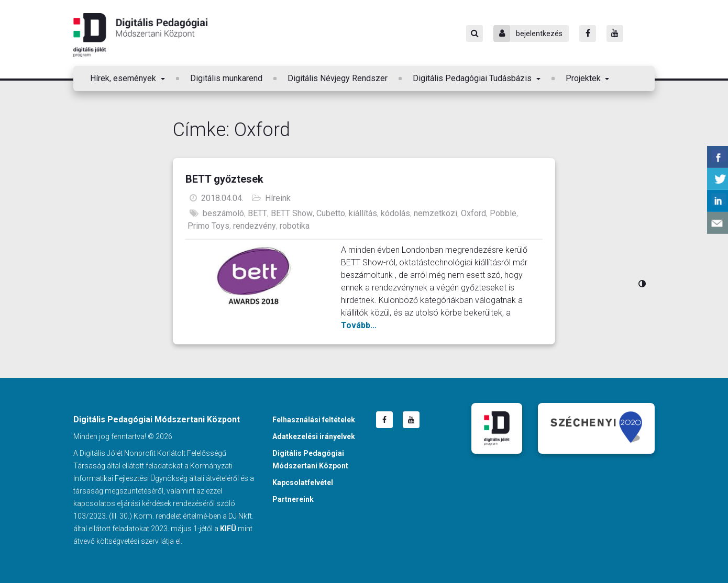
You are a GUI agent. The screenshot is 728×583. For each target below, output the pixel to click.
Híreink (278, 198)
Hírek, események (124, 78)
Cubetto (331, 213)
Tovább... (359, 325)
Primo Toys (208, 226)
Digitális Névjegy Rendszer (338, 78)
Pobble (503, 213)
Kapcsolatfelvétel (303, 483)
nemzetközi (435, 213)
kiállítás (363, 213)
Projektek (584, 78)
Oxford (473, 213)
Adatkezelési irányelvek (314, 436)
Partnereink (293, 499)
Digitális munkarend (226, 78)
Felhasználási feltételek (314, 420)
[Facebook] (588, 33)
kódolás (395, 213)
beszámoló (223, 213)
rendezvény (255, 226)
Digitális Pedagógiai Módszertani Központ (140, 35)
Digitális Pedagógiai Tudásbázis (473, 78)
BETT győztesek (224, 179)
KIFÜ (228, 529)
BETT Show (292, 213)
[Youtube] (615, 33)
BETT (257, 213)
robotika (295, 226)
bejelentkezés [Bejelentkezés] (528, 33)
